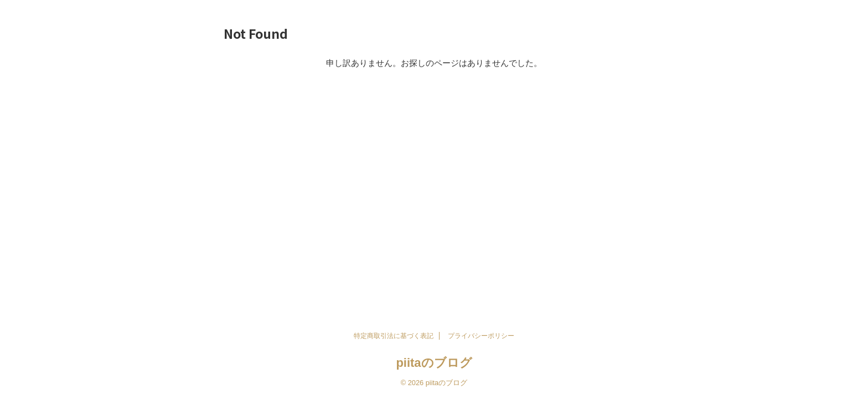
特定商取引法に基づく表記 (394, 336)
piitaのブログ (434, 363)
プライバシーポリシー (481, 336)
